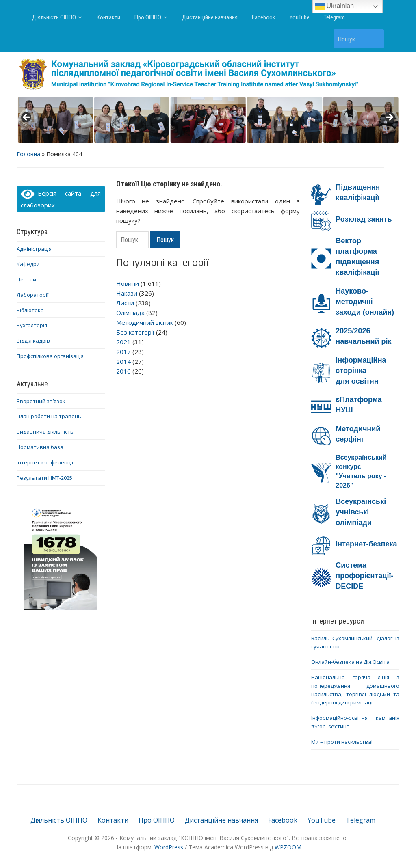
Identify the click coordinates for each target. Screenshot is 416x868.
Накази (127, 293)
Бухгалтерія (32, 325)
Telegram (334, 17)
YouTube (300, 17)
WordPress (169, 847)
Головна (28, 154)
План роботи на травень (49, 416)
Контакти (108, 17)
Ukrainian (334, 6)
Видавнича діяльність (45, 432)
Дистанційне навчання (210, 17)
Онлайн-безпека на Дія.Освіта (350, 662)
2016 (123, 371)
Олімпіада (130, 313)
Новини (128, 283)
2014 (123, 361)
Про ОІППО (148, 17)
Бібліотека (30, 310)
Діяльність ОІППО (54, 17)
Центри (26, 279)
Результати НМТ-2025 (44, 478)
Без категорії (135, 332)
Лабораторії (32, 295)
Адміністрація (34, 249)
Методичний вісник (145, 322)
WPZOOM (288, 847)
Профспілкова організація (50, 356)
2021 (123, 342)
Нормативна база (40, 447)
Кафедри (28, 264)
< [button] (27, 118)
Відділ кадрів (33, 341)
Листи (125, 303)
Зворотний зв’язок (41, 401)
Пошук (374, 39)
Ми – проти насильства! (342, 742)
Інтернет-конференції (45, 462)
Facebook (264, 17)
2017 (123, 352)
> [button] (389, 118)
